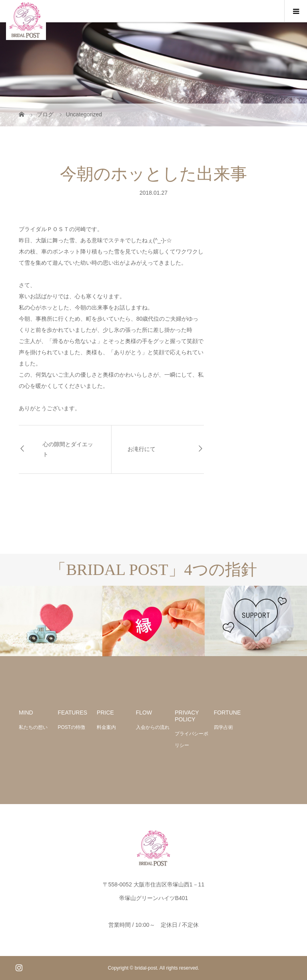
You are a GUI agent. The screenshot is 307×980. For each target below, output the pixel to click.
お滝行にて (142, 449)
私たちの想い (33, 727)
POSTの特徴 (72, 727)
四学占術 (223, 727)
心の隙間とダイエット (68, 449)
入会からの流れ (153, 727)
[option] (51, 621)
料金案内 (106, 727)
